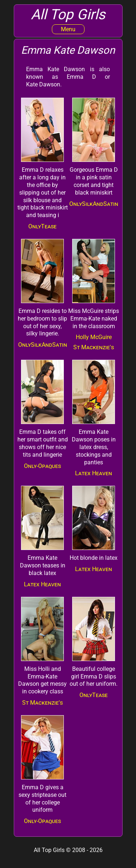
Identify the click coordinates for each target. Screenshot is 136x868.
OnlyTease (42, 226)
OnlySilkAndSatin (94, 204)
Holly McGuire (94, 337)
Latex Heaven (94, 473)
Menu (68, 29)
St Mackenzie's (94, 347)
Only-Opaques (42, 466)
